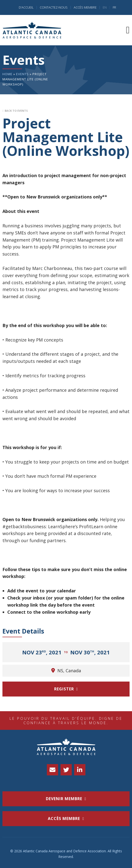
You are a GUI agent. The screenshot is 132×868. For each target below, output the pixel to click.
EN (105, 7)
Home (7, 74)
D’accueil (26, 7)
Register (64, 689)
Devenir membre (64, 799)
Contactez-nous (54, 7)
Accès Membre (85, 7)
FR (114, 7)
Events (22, 74)
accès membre (64, 819)
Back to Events (16, 111)
